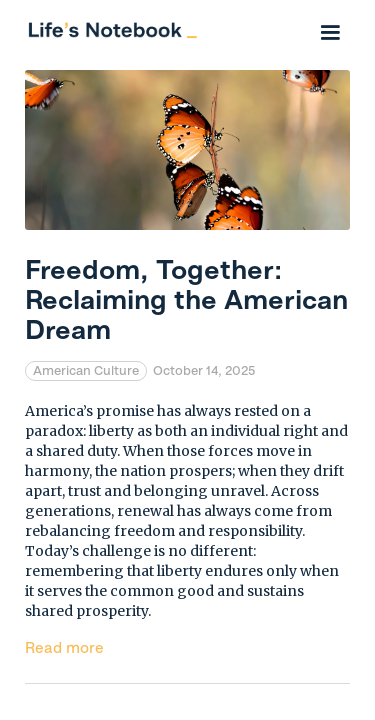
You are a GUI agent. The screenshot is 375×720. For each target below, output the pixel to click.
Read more (64, 647)
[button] (330, 30)
